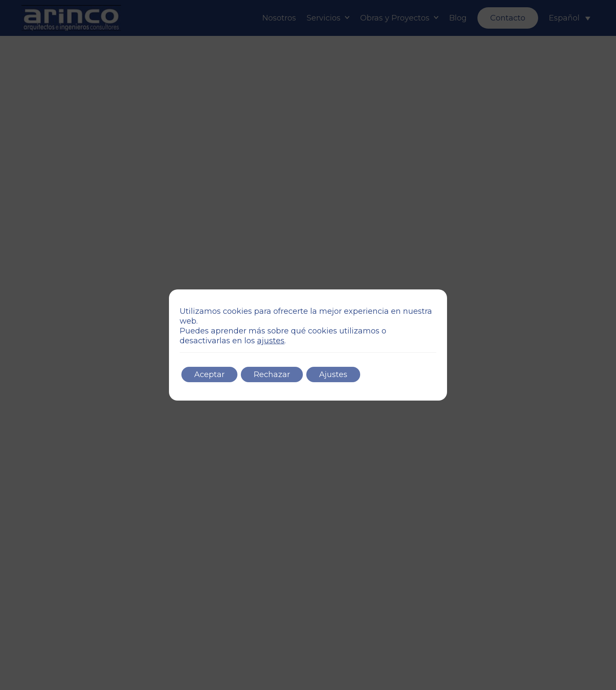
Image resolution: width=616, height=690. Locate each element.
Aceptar (209, 374)
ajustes (271, 341)
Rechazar (272, 374)
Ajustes (333, 374)
